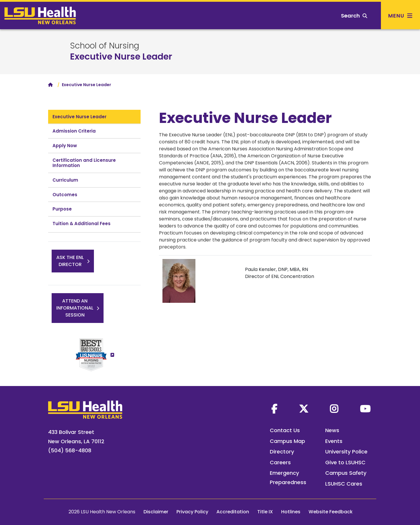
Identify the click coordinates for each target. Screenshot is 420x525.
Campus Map (287, 441)
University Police (346, 452)
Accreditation (233, 512)
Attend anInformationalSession (75, 308)
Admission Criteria (74, 131)
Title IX (265, 512)
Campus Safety (346, 473)
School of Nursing (105, 46)
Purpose (62, 209)
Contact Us (285, 430)
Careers (280, 462)
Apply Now (65, 146)
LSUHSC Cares (344, 484)
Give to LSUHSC (345, 462)
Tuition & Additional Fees (82, 224)
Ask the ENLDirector (70, 261)
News (332, 430)
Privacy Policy (192, 512)
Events (334, 441)
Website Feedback (331, 512)
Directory (282, 452)
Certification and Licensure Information (84, 163)
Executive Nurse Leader (121, 57)
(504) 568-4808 (70, 450)
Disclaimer (156, 512)
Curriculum (65, 180)
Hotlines (291, 512)
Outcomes (65, 195)
